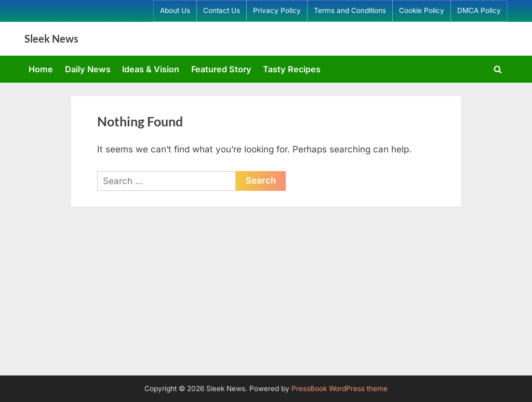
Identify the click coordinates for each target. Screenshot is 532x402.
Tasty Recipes (292, 69)
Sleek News (51, 38)
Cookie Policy (422, 10)
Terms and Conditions (350, 10)
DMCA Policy (479, 10)
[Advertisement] (266, 297)
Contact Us (222, 10)
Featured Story (221, 69)
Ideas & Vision (151, 69)
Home (41, 69)
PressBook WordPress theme (340, 388)
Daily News (88, 69)
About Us (175, 10)
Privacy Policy (277, 10)
